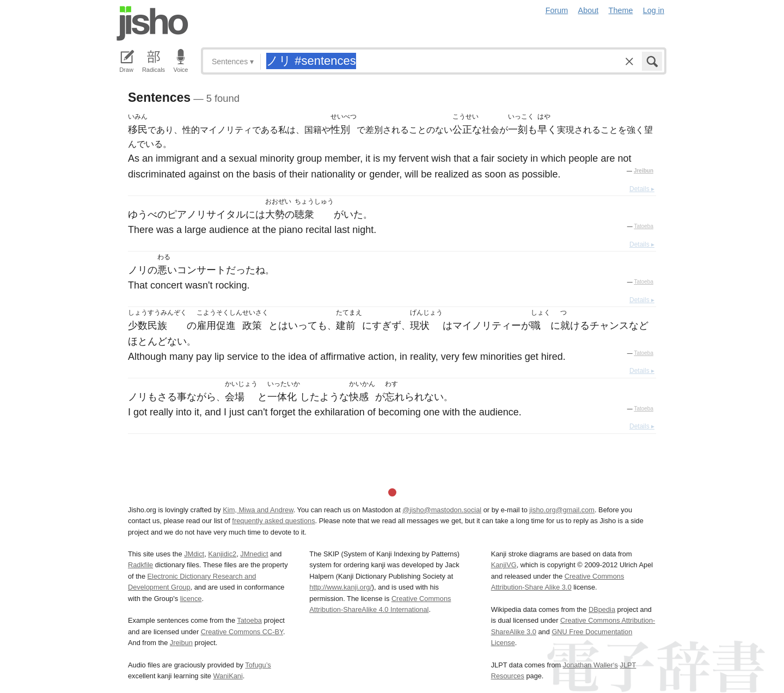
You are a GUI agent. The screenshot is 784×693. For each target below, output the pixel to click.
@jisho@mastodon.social (442, 510)
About (589, 10)
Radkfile (140, 565)
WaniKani (228, 676)
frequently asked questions (273, 521)
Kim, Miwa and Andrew (258, 510)
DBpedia (602, 609)
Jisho (152, 23)
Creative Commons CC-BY (242, 632)
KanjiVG (504, 565)
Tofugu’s (258, 665)
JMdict (194, 554)
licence (191, 599)
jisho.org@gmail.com (562, 510)
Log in (654, 10)
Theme (621, 10)
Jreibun (644, 171)
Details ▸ (642, 189)
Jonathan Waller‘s (590, 665)
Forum (557, 10)
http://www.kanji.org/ (341, 587)
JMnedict (254, 554)
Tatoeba (644, 226)
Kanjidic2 (222, 554)
